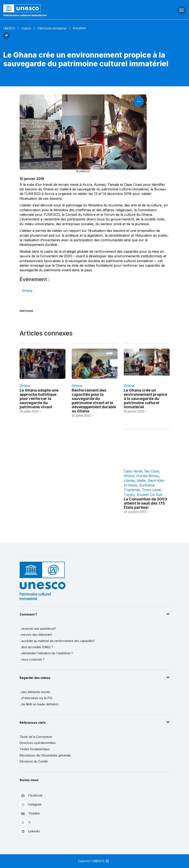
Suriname (147, 485)
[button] (6, 38)
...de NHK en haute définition (39, 704)
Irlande (129, 481)
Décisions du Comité (34, 761)
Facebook (31, 796)
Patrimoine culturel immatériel (25, 15)
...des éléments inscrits (35, 692)
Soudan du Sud (149, 495)
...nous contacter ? (32, 659)
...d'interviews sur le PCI (36, 698)
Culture (26, 28)
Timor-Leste (151, 490)
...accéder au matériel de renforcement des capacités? (57, 641)
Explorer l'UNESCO (94, 861)
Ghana (27, 291)
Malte (141, 481)
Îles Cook (152, 471)
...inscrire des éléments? (36, 635)
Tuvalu (129, 495)
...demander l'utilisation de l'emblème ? (46, 653)
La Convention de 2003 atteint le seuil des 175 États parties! (145, 503)
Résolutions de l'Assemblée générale (45, 755)
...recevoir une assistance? (38, 629)
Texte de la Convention (36, 737)
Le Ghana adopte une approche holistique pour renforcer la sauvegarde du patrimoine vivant (39, 398)
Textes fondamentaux (35, 749)
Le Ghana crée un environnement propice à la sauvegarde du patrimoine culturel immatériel (145, 398)
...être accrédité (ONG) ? (36, 647)
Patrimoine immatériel (52, 28)
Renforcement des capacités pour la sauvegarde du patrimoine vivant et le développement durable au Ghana (94, 401)
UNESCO (9, 28)
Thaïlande (132, 490)
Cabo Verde (133, 471)
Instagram (31, 805)
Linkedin (30, 831)
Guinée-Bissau (148, 476)
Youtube (30, 813)
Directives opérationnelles (38, 743)
